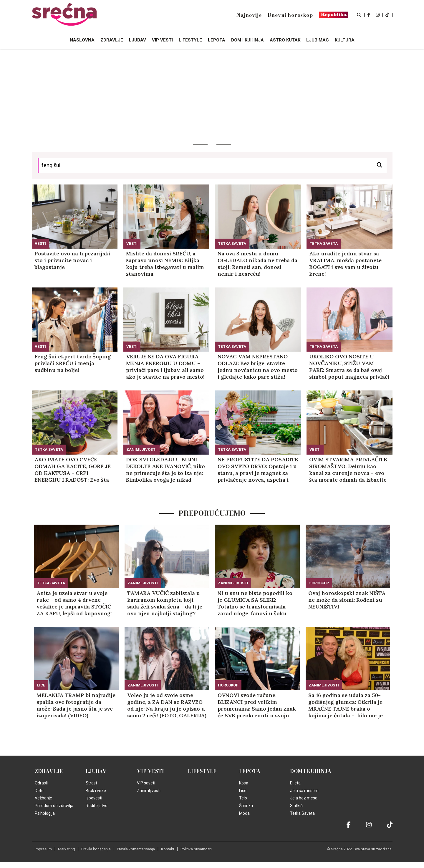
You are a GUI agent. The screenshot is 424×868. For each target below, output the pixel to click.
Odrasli (41, 783)
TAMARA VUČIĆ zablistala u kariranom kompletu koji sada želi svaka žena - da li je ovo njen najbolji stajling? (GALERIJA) (165, 603)
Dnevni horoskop (290, 15)
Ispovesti (94, 798)
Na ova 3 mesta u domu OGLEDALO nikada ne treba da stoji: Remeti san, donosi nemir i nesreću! (257, 264)
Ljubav (96, 771)
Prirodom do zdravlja (54, 806)
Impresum (43, 849)
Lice (41, 685)
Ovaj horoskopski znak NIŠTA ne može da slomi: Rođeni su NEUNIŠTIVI (347, 600)
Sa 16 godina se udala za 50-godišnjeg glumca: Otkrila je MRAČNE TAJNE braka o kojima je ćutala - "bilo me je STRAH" (346, 705)
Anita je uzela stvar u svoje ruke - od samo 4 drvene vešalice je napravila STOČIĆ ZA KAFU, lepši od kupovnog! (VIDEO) (74, 603)
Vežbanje (43, 798)
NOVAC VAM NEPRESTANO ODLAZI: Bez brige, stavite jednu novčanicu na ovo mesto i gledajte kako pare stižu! (258, 367)
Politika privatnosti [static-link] (196, 849)
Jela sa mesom (304, 791)
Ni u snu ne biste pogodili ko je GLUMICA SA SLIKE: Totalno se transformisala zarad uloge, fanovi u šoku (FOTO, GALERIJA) (255, 603)
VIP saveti (146, 783)
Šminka (246, 806)
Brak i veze (96, 791)
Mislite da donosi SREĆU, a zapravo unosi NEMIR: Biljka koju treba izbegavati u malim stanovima (165, 264)
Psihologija (45, 813)
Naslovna (82, 40)
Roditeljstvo (97, 806)
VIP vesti (150, 771)
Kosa (244, 783)
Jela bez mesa (304, 798)
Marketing (67, 849)
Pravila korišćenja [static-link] (96, 849)
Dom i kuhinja (311, 771)
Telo (243, 798)
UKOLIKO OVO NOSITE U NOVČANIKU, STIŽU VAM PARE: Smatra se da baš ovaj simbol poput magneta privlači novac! (349, 367)
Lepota (250, 771)
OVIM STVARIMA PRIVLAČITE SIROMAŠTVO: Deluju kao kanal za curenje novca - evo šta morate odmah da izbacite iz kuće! (348, 470)
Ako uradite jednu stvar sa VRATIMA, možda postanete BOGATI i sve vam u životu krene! (345, 264)
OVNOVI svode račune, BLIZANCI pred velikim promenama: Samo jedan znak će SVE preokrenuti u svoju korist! (257, 705)
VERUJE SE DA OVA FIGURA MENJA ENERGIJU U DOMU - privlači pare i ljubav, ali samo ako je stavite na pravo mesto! (165, 367)
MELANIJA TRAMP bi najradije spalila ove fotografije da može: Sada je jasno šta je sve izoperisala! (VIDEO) (76, 705)
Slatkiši (297, 806)
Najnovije (249, 15)
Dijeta (295, 783)
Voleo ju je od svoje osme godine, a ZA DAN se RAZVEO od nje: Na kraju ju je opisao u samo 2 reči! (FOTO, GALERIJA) (167, 705)
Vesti (40, 243)
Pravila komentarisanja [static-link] (136, 849)
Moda (244, 813)
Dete (39, 791)
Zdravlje (49, 771)
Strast (91, 783)
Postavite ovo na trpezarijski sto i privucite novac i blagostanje (72, 260)
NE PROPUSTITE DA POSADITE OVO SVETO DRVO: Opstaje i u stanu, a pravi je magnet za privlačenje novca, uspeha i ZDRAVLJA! (258, 470)
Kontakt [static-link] (168, 849)
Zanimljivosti (141, 449)
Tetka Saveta (232, 243)
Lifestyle (202, 771)
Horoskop (319, 583)
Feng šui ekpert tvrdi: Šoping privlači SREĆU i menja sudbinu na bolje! (73, 363)
